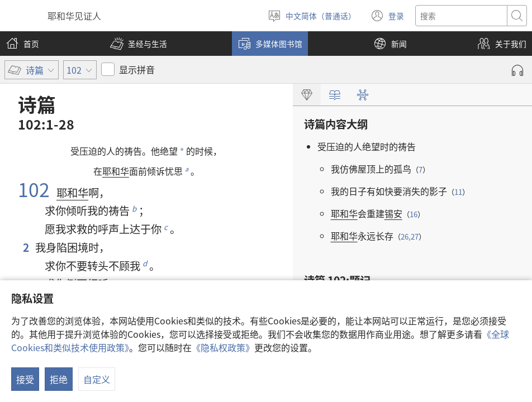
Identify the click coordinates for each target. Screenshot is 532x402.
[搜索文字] (461, 16)
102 (36, 189)
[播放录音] (517, 70)
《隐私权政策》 (223, 347)
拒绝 (59, 379)
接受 (25, 379)
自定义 (97, 379)
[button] (139, 44)
